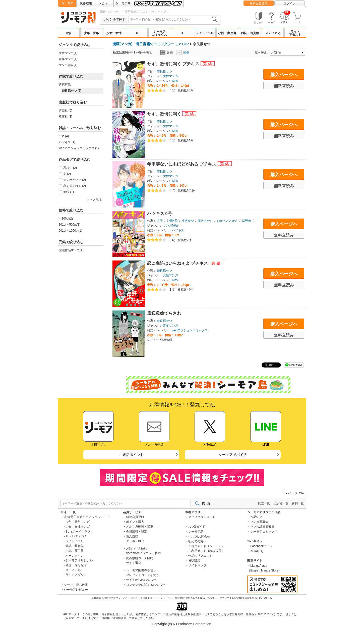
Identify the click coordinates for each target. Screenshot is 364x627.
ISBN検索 (237, 598)
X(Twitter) (257, 551)
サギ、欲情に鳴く (165, 114)
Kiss (175, 81)
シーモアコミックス (159, 33)
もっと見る (94, 200)
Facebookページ (261, 546)
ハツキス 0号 (160, 214)
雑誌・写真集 (250, 33)
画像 (183, 53)
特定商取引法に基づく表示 (190, 598)
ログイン (289, 4)
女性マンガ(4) (68, 53)
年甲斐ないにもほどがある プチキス (182, 164)
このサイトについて (218, 598)
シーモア (67, 3)
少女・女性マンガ (78, 527)
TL (182, 33)
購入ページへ (284, 75)
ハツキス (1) (67, 142)
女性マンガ (170, 76)
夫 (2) (67, 174)
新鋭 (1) (69, 192)
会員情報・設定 (137, 532)
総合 (69, 33)
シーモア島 (123, 3)
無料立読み (284, 86)
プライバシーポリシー (128, 598)
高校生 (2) (70, 168)
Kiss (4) (64, 136)
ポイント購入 (135, 522)
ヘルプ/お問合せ (199, 537)
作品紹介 (256, 517)
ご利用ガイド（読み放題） (206, 551)
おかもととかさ (227, 221)
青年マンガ (170, 326)
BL (137, 33)
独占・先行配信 (76, 565)
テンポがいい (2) (75, 180)
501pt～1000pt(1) (70, 231)
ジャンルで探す (114, 19)
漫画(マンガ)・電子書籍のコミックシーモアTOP (151, 44)
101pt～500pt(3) (70, 225)
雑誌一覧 (264, 503)
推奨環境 (194, 561)
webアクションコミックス (190, 330)
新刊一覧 (298, 503)
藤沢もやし (205, 221)
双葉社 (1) (66, 117)
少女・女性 (114, 33)
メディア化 (273, 33)
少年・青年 (91, 33)
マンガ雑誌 (170, 226)
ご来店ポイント (131, 455)
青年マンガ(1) (68, 59)
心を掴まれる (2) (75, 186)
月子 (160, 221)
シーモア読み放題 (76, 585)
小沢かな (188, 221)
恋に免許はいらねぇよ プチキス (178, 263)
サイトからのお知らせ (141, 580)
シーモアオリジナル (79, 560)
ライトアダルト (295, 33)
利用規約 (108, 598)
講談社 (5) (66, 111)
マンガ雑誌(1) (68, 65)
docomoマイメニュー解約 (143, 553)
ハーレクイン (75, 556)
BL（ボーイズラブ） (79, 532)
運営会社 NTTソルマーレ (259, 598)
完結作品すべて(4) (71, 250)
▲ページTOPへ (296, 493)
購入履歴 (132, 536)
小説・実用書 (227, 33)
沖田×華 (172, 221)
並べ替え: (262, 53)
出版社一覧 (281, 503)
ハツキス (178, 230)
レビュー (104, 3)
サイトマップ (197, 565)
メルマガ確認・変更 (140, 527)
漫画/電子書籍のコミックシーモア (87, 517)
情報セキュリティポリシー (158, 598)
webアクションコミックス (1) (79, 148)
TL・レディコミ (76, 536)
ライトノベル (205, 33)
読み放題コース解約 (140, 558)
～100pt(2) (66, 219)
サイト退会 (134, 563)
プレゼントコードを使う (143, 575)
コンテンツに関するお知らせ (146, 585)
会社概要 (96, 598)
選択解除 (65, 85)
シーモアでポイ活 (233, 455)
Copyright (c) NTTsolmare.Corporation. (182, 624)
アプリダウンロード (202, 517)
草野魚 (247, 221)
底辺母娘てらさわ (164, 313)
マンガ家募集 (259, 522)
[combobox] (174, 19)
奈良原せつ (164, 71)
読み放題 (86, 3)
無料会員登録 (259, 4)
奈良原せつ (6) (72, 91)
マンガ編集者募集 (262, 527)
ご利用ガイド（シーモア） (206, 546)
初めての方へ (197, 541)
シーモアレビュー (76, 590)
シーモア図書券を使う (141, 570)
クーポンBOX (135, 541)
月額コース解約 (137, 548)
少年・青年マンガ (78, 522)
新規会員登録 (135, 517)
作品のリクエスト (200, 556)
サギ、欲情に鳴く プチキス (174, 64)
